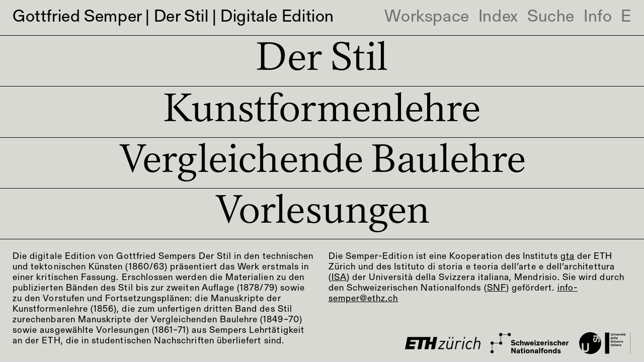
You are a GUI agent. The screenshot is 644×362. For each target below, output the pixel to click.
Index (498, 18)
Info (598, 18)
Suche (551, 18)
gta (568, 257)
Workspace (427, 18)
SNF (497, 289)
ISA (339, 278)
